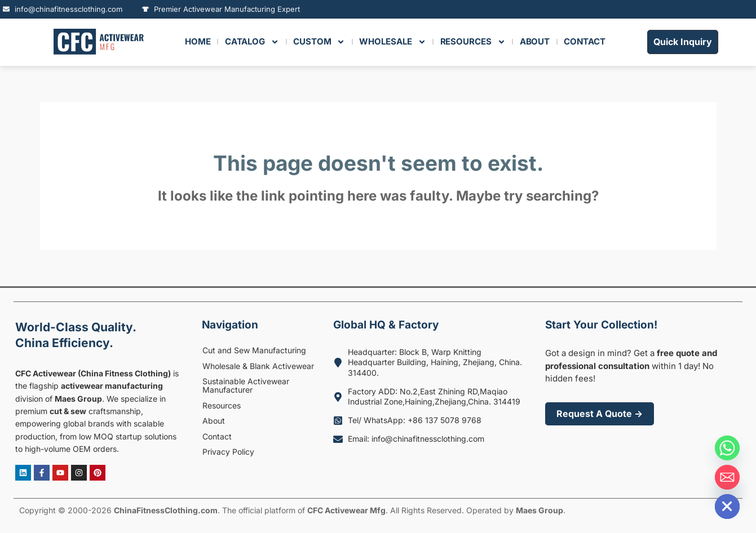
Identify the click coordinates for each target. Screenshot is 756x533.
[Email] (727, 477)
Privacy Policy (228, 452)
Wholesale (392, 42)
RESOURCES (473, 42)
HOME (198, 41)
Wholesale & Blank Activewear (258, 366)
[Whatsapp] (727, 448)
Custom (319, 42)
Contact (217, 436)
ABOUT (535, 41)
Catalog (252, 42)
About (214, 421)
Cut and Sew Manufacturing (254, 350)
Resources (222, 405)
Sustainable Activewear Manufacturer (246, 385)
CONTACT (584, 41)
